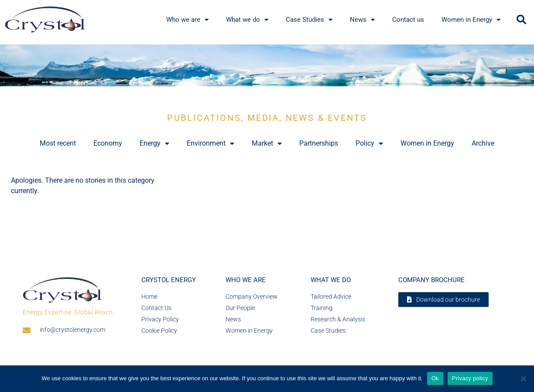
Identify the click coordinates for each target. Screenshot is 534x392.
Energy (154, 143)
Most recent (58, 143)
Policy (369, 143)
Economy (108, 143)
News (362, 20)
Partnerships (319, 143)
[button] (521, 20)
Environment (211, 143)
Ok (435, 378)
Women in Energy (471, 20)
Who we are (187, 20)
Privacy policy (470, 378)
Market (267, 143)
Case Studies (309, 20)
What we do (247, 20)
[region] (267, 65)
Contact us (408, 20)
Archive (483, 143)
